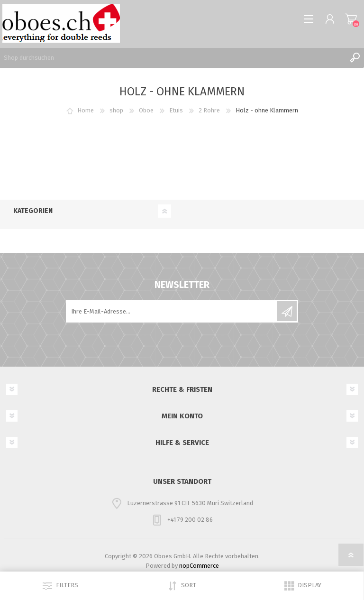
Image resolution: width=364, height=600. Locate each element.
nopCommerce (199, 566)
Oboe (146, 110)
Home (86, 110)
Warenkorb (351, 19)
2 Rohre (209, 110)
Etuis (176, 110)
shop (116, 110)
